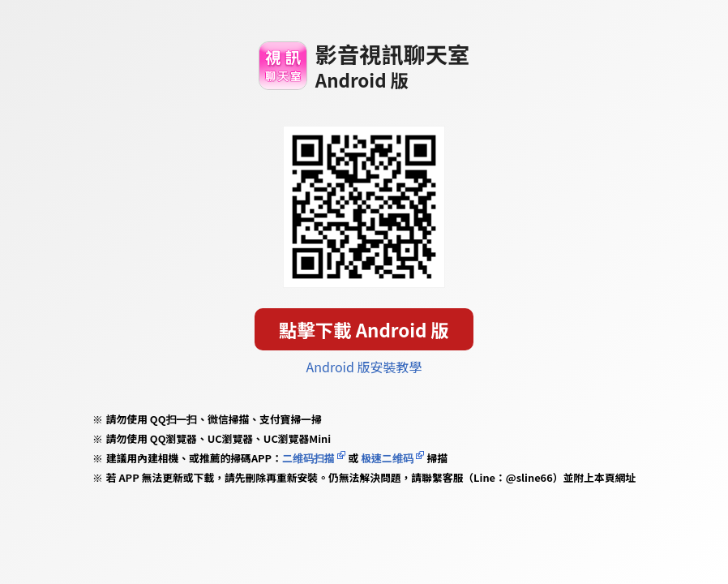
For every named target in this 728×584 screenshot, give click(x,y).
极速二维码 (387, 458)
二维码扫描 (308, 458)
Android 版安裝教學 (364, 367)
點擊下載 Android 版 (364, 329)
